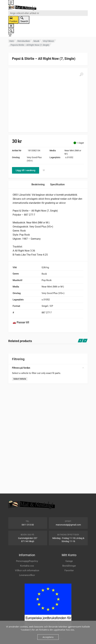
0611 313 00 (28, 525)
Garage (69, 561)
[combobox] (48, 13)
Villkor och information (27, 570)
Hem (12, 41)
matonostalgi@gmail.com (68, 525)
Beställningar (69, 566)
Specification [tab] (57, 184)
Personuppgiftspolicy (27, 561)
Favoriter (69, 570)
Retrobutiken (24, 41)
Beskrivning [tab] (38, 184)
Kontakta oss (27, 566)
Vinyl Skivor (48, 41)
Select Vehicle (20, 379)
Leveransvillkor (27, 575)
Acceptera (48, 637)
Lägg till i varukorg (26, 170)
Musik (36, 41)
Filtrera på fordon (48, 368)
